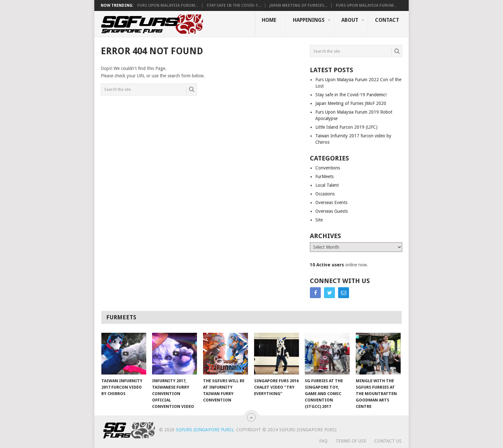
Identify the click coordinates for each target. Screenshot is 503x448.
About (350, 20)
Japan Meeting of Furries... (298, 5)
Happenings (309, 20)
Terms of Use (351, 441)
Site (319, 220)
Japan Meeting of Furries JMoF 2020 (351, 103)
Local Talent (327, 185)
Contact (387, 20)
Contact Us (388, 441)
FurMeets (324, 177)
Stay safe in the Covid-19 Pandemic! (351, 95)
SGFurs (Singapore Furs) (205, 430)
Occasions (325, 194)
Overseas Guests (332, 211)
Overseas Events (331, 202)
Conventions (328, 168)
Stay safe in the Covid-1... (234, 5)
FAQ (323, 441)
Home (269, 20)
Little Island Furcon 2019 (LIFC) (346, 127)
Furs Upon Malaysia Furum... (168, 5)
